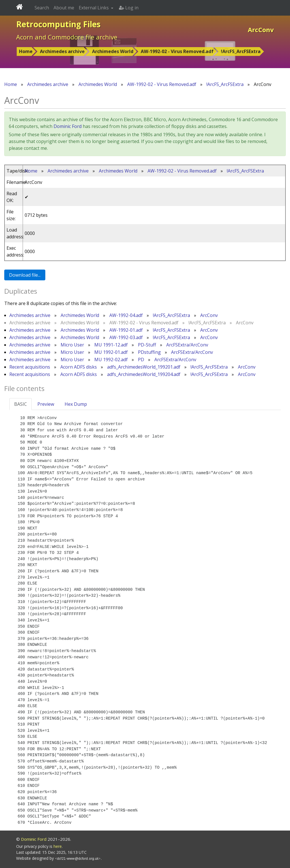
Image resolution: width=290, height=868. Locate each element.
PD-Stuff (147, 345)
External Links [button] (94, 8)
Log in (129, 8)
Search (42, 8)
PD (141, 360)
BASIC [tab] (21, 404)
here (58, 846)
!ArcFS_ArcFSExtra (241, 51)
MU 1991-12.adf (111, 345)
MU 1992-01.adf (111, 352)
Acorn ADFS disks (79, 367)
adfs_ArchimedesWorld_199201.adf (144, 367)
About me (64, 8)
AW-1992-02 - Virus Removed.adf (177, 51)
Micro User (72, 345)
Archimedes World (113, 51)
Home (26, 51)
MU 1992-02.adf (111, 360)
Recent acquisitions (30, 367)
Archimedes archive (62, 51)
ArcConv (209, 315)
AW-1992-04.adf (126, 315)
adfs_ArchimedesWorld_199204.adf (144, 374)
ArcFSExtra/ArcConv (187, 345)
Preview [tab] (46, 404)
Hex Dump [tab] (76, 404)
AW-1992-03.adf (126, 337)
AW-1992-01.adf (126, 330)
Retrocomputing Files (58, 24)
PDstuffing (149, 352)
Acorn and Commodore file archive (67, 37)
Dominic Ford (68, 126)
